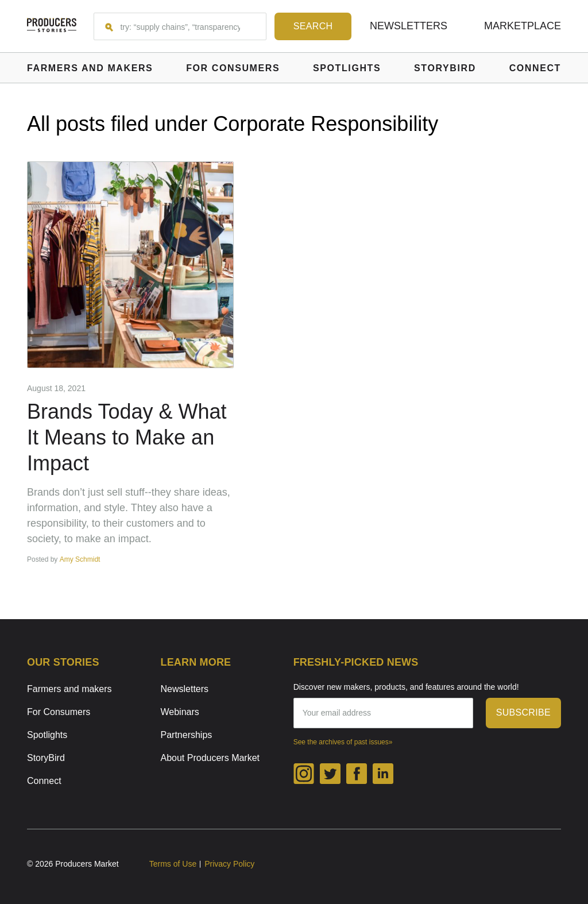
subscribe (523, 712)
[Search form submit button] (313, 26)
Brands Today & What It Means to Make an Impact (127, 437)
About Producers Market (210, 758)
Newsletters (409, 26)
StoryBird (46, 758)
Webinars (180, 712)
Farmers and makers (69, 689)
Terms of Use (173, 864)
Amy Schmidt (80, 559)
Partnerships (187, 735)
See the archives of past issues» (343, 742)
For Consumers (59, 712)
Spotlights (47, 735)
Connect (44, 781)
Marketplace (523, 26)
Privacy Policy (229, 864)
